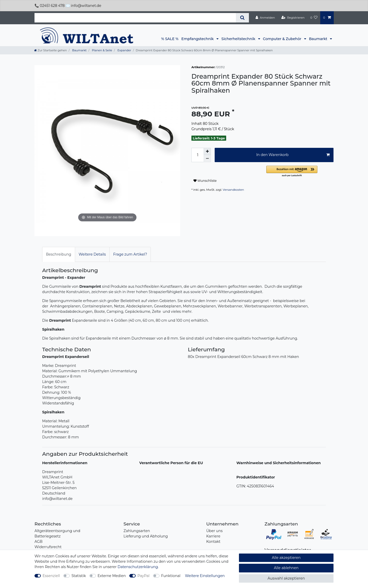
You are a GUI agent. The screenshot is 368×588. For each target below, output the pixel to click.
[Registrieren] (293, 18)
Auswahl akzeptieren (286, 578)
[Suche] (242, 18)
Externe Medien (112, 576)
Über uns (214, 531)
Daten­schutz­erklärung (138, 567)
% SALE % (170, 39)
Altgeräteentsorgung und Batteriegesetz (57, 533)
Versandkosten (233, 190)
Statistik (79, 576)
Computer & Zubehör (283, 39)
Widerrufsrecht (48, 547)
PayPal (143, 576)
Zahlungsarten (137, 531)
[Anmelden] (265, 18)
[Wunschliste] (314, 18)
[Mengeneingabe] (198, 155)
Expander (124, 50)
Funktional (171, 576)
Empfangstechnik (198, 39)
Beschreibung (59, 254)
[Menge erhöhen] (207, 151)
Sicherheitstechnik (239, 39)
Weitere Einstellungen (205, 576)
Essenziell (51, 576)
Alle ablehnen (286, 568)
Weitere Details (92, 254)
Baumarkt (319, 39)
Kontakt (213, 542)
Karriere (213, 536)
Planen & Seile (102, 50)
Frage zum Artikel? (130, 254)
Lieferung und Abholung (146, 536)
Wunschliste (205, 181)
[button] (300, 171)
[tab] (59, 254)
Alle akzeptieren (286, 558)
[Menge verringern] (207, 159)
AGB (38, 542)
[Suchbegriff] (135, 18)
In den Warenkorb (293, 155)
